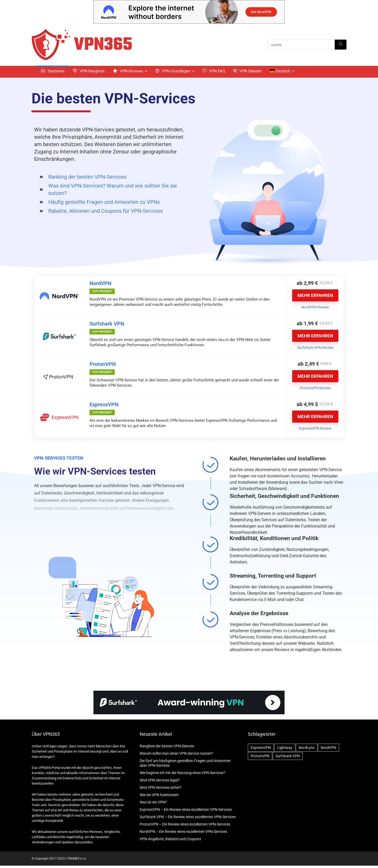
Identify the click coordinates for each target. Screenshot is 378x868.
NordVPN (100, 283)
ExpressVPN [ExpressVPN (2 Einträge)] (261, 748)
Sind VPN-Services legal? (160, 780)
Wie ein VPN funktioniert (159, 795)
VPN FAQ (214, 71)
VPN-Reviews (128, 71)
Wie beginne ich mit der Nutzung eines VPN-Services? (182, 773)
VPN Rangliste (89, 71)
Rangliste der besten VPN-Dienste (167, 746)
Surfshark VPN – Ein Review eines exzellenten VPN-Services (188, 817)
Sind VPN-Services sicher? (161, 787)
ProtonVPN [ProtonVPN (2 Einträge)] (260, 756)
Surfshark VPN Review (315, 348)
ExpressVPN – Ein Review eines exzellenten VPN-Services (186, 810)
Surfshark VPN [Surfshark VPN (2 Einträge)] (288, 756)
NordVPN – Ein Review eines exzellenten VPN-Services (183, 832)
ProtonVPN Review (315, 388)
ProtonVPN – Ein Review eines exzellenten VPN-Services (185, 824)
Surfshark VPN (107, 324)
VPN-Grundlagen (173, 71)
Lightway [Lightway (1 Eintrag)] (285, 748)
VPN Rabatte (247, 71)
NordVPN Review (315, 307)
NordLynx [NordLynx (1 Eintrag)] (307, 748)
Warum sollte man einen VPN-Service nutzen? (176, 753)
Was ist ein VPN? (153, 802)
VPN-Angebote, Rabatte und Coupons (170, 839)
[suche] (341, 45)
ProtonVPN (103, 364)
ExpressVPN (104, 404)
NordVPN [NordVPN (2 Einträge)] (329, 748)
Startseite (53, 71)
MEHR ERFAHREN (315, 295)
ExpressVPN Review (315, 428)
